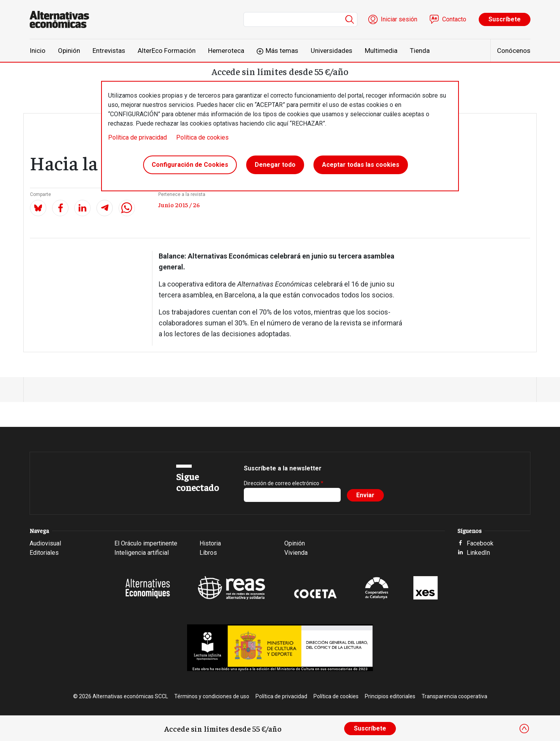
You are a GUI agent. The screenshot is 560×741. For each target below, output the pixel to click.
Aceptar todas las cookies (361, 165)
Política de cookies (202, 137)
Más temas (282, 51)
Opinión (69, 51)
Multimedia (381, 51)
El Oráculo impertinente (146, 543)
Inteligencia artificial (142, 553)
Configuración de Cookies (190, 165)
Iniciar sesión (399, 19)
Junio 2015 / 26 (179, 204)
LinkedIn (478, 553)
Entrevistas (109, 51)
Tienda (420, 51)
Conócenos (514, 51)
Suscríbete (505, 19)
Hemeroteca (226, 51)
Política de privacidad (137, 137)
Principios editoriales (390, 696)
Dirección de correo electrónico (282, 483)
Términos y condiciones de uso (212, 696)
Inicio (38, 51)
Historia (210, 543)
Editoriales (44, 553)
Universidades (332, 51)
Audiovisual (45, 543)
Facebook (480, 543)
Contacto (454, 19)
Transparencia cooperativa (454, 696)
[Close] (524, 729)
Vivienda (296, 553)
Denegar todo (275, 165)
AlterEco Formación (167, 51)
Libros (208, 553)
